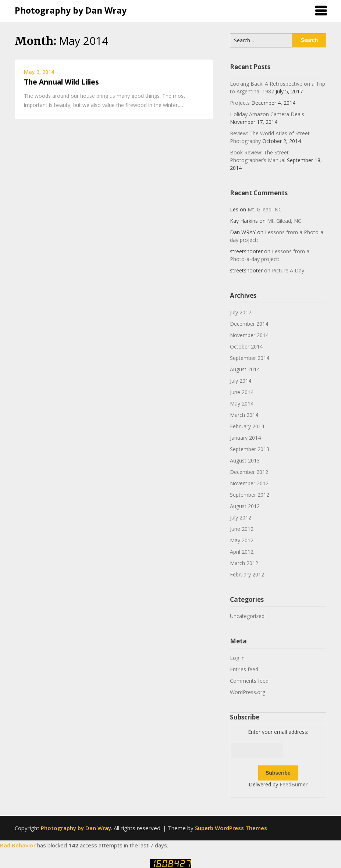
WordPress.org (248, 692)
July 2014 (241, 381)
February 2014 (247, 426)
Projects (240, 103)
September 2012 (250, 495)
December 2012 (249, 472)
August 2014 (245, 369)
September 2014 (250, 358)
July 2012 (241, 517)
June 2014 (242, 392)
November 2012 (249, 483)
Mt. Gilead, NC (265, 209)
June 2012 (242, 529)
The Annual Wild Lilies (61, 82)
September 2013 (250, 449)
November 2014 (249, 335)
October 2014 (246, 347)
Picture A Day (288, 270)
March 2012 (244, 563)
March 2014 (244, 415)
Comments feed (249, 681)
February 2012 (247, 574)
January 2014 (245, 438)
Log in (237, 658)
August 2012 (245, 506)
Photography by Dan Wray (71, 10)
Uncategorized (247, 616)
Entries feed (244, 669)
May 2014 (242, 403)
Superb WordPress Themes (231, 828)
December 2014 (249, 324)
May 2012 (242, 540)
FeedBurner (294, 784)
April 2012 (242, 552)
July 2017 (241, 312)
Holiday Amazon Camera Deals (267, 114)
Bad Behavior (18, 845)
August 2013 (245, 460)
